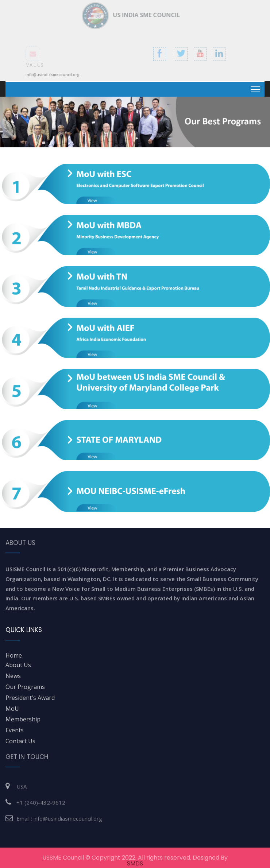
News (13, 676)
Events (15, 730)
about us (18, 665)
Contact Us (20, 741)
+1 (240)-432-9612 (41, 799)
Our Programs (25, 687)
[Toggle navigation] (255, 89)
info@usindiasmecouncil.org (53, 77)
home (14, 655)
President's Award (30, 698)
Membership (23, 719)
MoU (12, 709)
